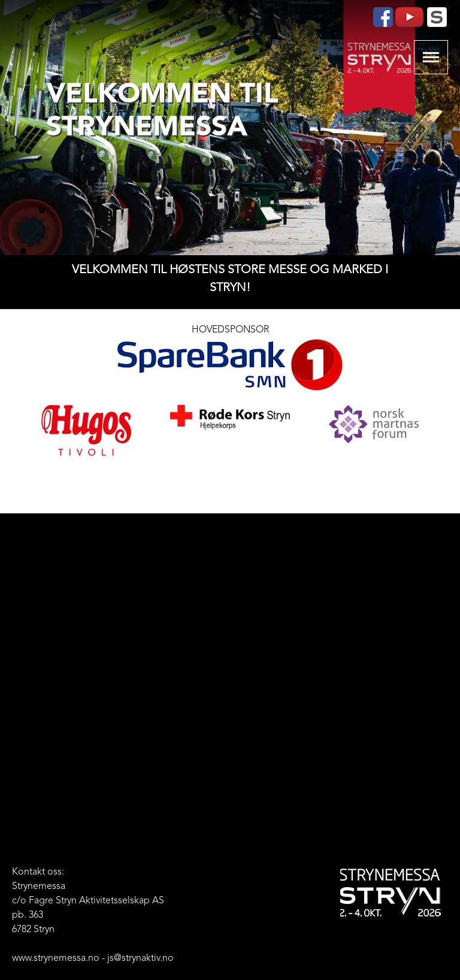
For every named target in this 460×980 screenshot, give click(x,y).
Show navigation (431, 57)
